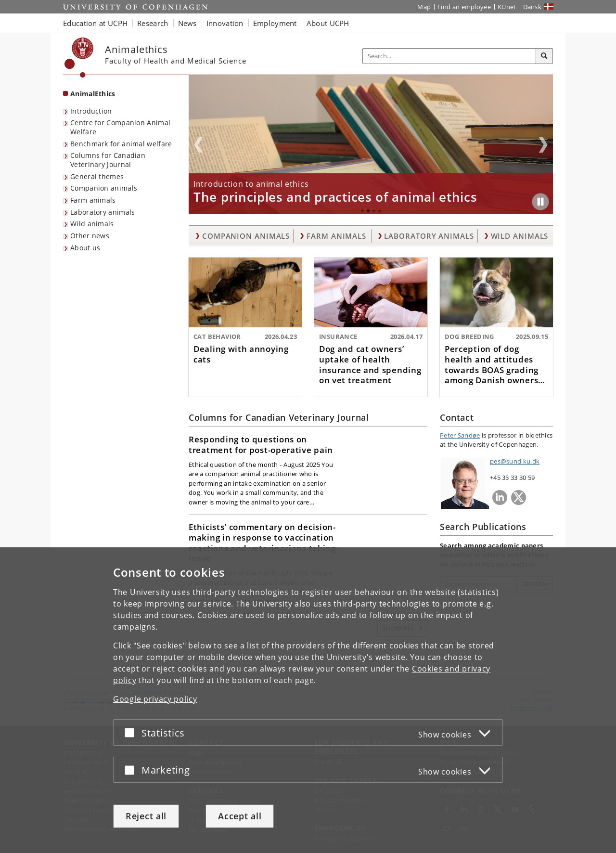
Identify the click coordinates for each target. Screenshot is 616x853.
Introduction (91, 111)
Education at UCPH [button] (95, 23)
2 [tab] (368, 211)
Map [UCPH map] (424, 7)
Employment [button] (275, 23)
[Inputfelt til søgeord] (449, 56)
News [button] (187, 23)
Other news (90, 236)
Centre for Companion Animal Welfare (120, 127)
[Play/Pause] (540, 202)
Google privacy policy (155, 699)
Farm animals (93, 200)
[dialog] (308, 700)
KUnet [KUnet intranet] (507, 7)
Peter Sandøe (460, 435)
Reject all (146, 816)
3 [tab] (374, 211)
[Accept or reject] (132, 732)
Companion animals (104, 188)
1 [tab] (362, 211)
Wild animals (92, 224)
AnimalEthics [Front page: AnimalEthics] (93, 94)
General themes (97, 176)
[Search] (544, 56)
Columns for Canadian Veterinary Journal (108, 160)
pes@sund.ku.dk (515, 461)
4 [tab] (380, 211)
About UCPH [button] (328, 23)
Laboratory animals (103, 212)
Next (543, 145)
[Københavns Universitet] (79, 58)
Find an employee (464, 7)
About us (85, 248)
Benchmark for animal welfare (121, 144)
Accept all (240, 816)
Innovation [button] (225, 23)
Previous (198, 145)
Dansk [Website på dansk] (533, 7)
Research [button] (153, 23)
